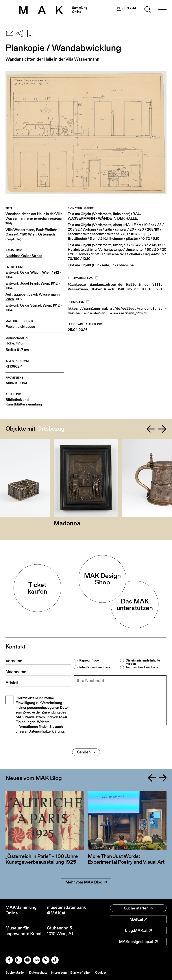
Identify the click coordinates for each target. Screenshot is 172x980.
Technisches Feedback (142, 667)
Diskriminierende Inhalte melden (143, 662)
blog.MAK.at (138, 930)
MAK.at (138, 919)
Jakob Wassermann (44, 294)
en (127, 8)
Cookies (101, 972)
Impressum (59, 972)
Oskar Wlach (30, 272)
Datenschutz (38, 972)
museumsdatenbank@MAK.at (67, 910)
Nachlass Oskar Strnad (24, 256)
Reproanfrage (89, 660)
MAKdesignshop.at (138, 942)
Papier (11, 327)
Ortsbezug (51, 429)
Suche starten (138, 908)
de (119, 8)
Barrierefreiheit (81, 972)
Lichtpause (26, 327)
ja (134, 8)
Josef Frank (29, 283)
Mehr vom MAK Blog (86, 882)
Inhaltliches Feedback (95, 667)
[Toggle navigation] (162, 10)
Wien (46, 272)
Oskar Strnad (30, 305)
